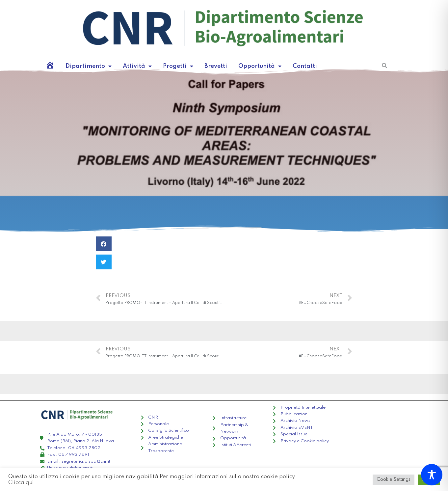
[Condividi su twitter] (104, 262)
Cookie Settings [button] (398, 480)
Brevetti (199, 66)
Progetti (164, 66)
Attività (128, 66)
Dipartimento (85, 66)
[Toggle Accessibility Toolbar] (432, 475)
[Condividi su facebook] (104, 244)
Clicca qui (251, 480)
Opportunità (238, 66)
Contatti (277, 66)
